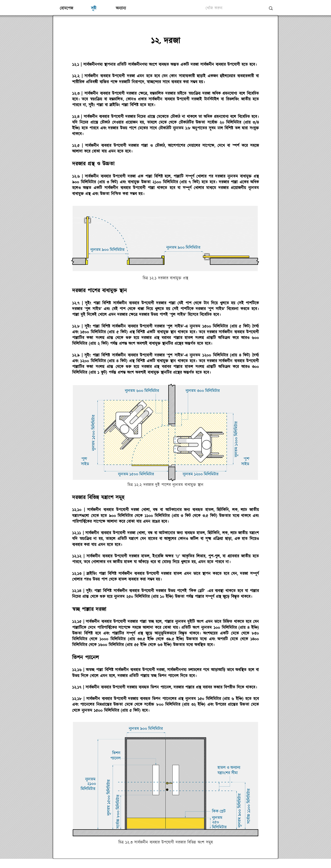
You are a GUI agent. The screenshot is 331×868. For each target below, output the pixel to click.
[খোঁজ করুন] (232, 8)
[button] (121, 8)
